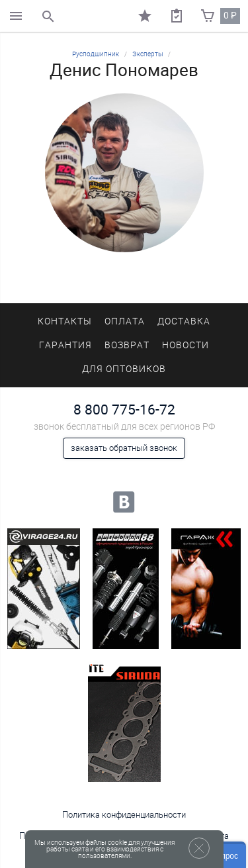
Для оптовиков (124, 369)
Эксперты (148, 54)
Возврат (127, 345)
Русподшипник (96, 54)
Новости (186, 345)
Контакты (65, 321)
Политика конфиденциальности (124, 815)
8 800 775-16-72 (124, 410)
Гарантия (65, 345)
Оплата (125, 321)
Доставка (184, 321)
